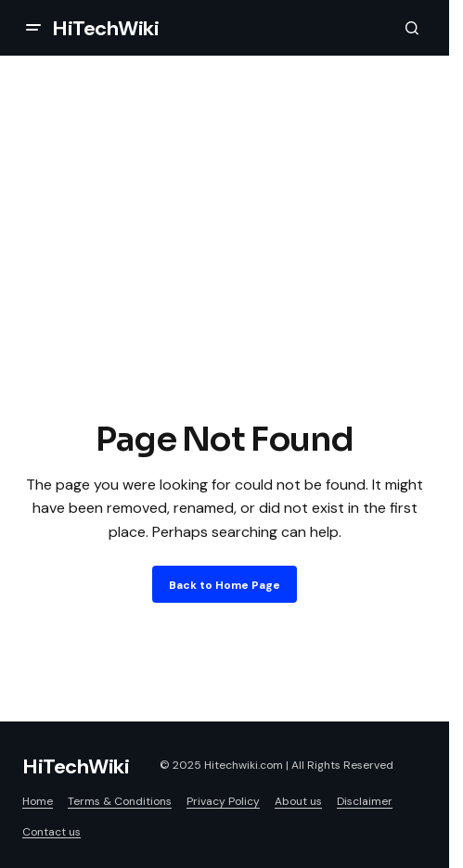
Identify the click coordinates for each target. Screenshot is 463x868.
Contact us (51, 832)
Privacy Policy (223, 801)
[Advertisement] (231, 276)
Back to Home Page (225, 585)
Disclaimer (365, 801)
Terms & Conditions (120, 801)
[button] (33, 28)
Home (38, 801)
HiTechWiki (106, 28)
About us (298, 801)
